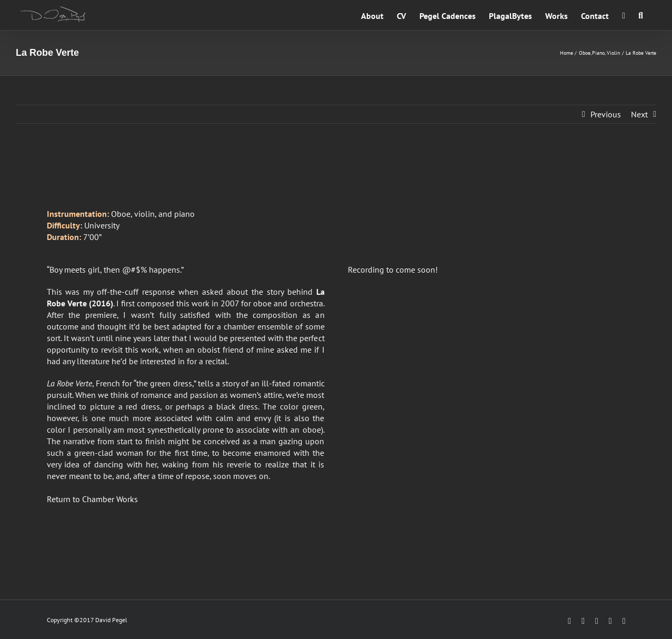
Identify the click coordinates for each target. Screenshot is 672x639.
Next (639, 114)
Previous (606, 114)
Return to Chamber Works (92, 499)
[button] (641, 15)
